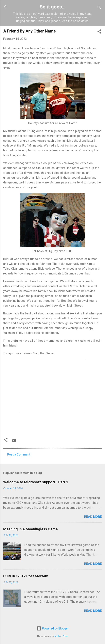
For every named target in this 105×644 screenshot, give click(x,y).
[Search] (99, 8)
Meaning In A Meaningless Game (30, 529)
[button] (99, 32)
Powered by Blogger (52, 628)
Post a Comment (19, 454)
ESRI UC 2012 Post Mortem (26, 576)
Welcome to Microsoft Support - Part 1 (36, 482)
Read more (93, 517)
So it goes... (53, 7)
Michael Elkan (61, 636)
